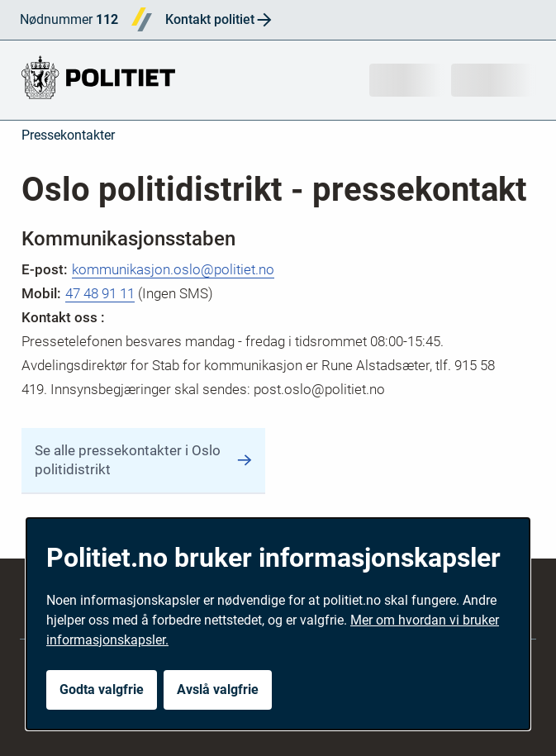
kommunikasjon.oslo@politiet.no (173, 269)
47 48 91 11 (100, 293)
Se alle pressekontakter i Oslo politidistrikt (143, 460)
